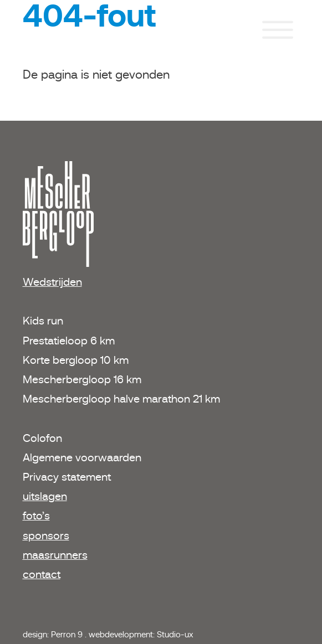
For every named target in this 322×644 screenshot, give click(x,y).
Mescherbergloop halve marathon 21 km (121, 399)
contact (42, 574)
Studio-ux (175, 634)
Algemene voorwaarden (82, 457)
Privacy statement (67, 477)
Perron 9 (68, 634)
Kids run (44, 321)
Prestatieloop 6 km (69, 341)
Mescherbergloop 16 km (82, 379)
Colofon (42, 438)
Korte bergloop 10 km (76, 360)
